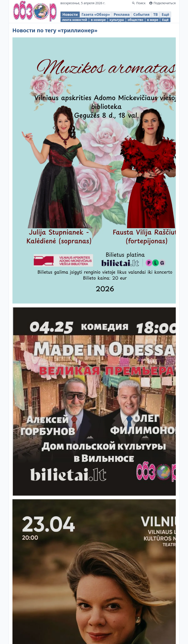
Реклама (122, 14)
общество (135, 20)
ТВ (156, 14)
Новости (70, 14)
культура (117, 20)
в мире (153, 20)
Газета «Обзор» (96, 14)
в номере (98, 20)
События (141, 14)
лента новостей (75, 20)
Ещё (166, 14)
